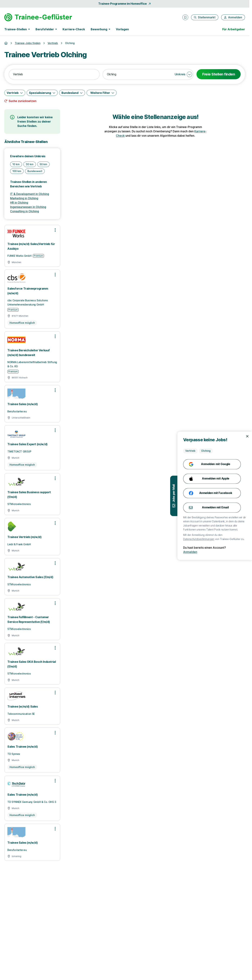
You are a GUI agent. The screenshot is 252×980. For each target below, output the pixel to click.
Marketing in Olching (24, 198)
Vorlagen (122, 29)
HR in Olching (19, 203)
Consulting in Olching (25, 211)
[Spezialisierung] (42, 93)
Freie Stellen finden (219, 74)
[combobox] (54, 74)
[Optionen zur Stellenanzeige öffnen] (55, 230)
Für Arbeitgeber (234, 29)
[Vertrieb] (15, 93)
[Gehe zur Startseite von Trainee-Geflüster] (38, 17)
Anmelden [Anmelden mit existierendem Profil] (207, 552)
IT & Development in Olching (30, 194)
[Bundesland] (72, 93)
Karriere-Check (74, 29)
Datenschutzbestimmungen (215, 539)
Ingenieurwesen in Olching (28, 207)
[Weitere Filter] (102, 93)
